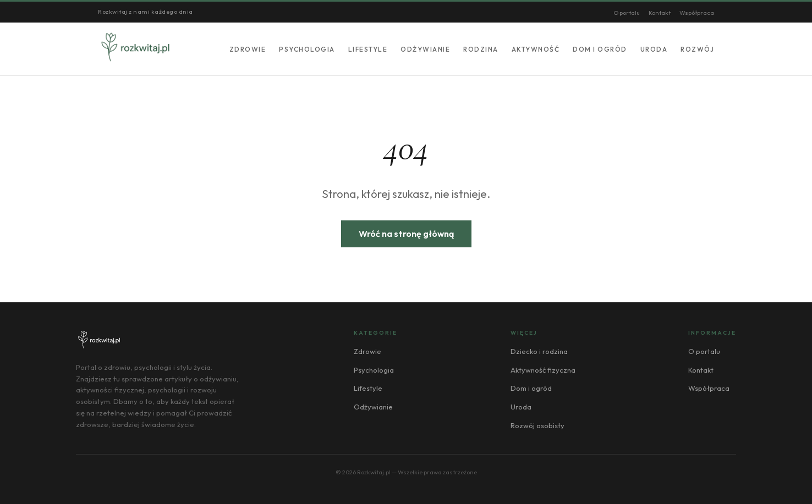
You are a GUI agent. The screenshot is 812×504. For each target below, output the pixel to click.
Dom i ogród (600, 49)
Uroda (654, 49)
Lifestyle (368, 49)
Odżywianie (425, 49)
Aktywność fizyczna (543, 370)
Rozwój (697, 49)
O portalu (627, 13)
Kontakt (660, 13)
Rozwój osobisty (537, 425)
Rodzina (481, 49)
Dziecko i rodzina (539, 351)
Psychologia (307, 49)
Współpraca (697, 13)
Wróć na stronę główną (406, 234)
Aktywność (536, 49)
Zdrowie (248, 49)
